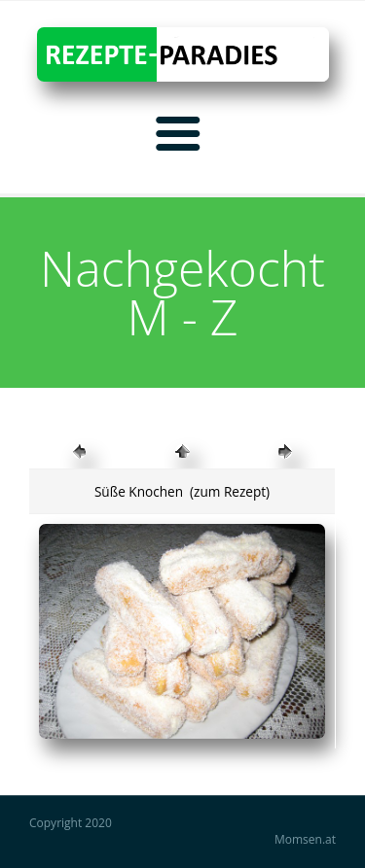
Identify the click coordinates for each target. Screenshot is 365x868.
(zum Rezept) (229, 491)
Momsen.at (305, 840)
